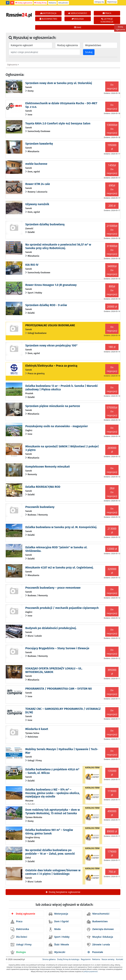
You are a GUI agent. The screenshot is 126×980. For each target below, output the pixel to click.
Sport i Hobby (59, 937)
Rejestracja (112, 2)
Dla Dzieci (19, 937)
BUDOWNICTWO (48, 19)
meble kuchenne (36, 164)
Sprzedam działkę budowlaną (45, 224)
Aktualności (63, 3)
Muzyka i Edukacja (100, 937)
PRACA (107, 13)
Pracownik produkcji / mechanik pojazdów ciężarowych (62, 608)
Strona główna (49, 959)
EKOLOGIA (78, 19)
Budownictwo (97, 922)
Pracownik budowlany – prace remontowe (53, 588)
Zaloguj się (99, 2)
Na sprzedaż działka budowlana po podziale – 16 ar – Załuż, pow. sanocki (50, 852)
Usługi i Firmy (21, 945)
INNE (78, 27)
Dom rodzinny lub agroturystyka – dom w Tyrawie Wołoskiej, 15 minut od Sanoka (52, 811)
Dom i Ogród (59, 922)
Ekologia (18, 952)
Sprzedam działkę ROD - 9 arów (46, 305)
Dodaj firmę (40, 3)
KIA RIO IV (32, 265)
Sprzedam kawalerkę (39, 144)
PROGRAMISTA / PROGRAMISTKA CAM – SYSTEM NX (59, 689)
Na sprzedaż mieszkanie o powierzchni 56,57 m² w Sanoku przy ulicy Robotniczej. (58, 246)
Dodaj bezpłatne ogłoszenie (63, 892)
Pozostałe (95, 952)
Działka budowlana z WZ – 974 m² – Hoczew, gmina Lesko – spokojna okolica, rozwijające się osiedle (52, 793)
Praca (16, 922)
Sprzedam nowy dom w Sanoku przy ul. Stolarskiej (59, 83)
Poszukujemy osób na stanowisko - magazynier (57, 426)
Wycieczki (57, 952)
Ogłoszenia (12, 65)
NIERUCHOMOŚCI (78, 13)
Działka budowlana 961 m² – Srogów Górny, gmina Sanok (49, 832)
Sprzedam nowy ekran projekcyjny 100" (51, 345)
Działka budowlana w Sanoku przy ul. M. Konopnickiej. (61, 527)
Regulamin (86, 959)
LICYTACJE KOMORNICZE (107, 20)
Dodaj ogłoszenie (24, 3)
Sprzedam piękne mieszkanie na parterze (53, 406)
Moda (55, 929)
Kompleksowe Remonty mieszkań (47, 467)
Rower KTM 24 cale (38, 184)
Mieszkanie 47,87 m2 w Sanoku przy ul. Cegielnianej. (59, 567)
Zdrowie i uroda (98, 945)
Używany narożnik (37, 204)
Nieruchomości (98, 914)
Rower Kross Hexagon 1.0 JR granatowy (51, 285)
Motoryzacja (58, 914)
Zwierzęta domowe (100, 929)
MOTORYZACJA (48, 13)
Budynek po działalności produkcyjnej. (51, 628)
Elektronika (20, 929)
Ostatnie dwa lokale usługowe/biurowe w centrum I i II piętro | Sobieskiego (53, 872)
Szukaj (89, 52)
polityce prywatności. (91, 971)
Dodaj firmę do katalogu (68, 959)
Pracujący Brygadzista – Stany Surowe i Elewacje (57, 648)
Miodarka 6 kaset (37, 729)
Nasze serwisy (108, 959)
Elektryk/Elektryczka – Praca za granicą (51, 366)
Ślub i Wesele (59, 945)
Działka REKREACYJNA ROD (43, 487)
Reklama (52, 3)
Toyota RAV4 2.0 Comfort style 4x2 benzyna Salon (58, 123)
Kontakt (119, 959)
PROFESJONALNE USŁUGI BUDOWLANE (50, 325)
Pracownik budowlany (40, 507)
